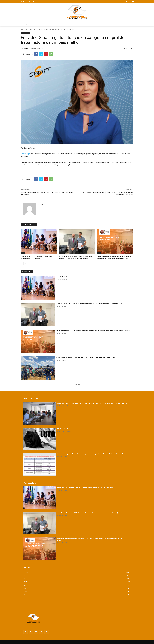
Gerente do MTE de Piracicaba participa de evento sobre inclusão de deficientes (84, 277)
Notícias (28, 33)
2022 (27, 30)
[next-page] (26, 263)
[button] (26, 24)
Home (23, 30)
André (27, 49)
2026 (23, 253)
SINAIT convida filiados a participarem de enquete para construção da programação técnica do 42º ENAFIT (94, 331)
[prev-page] (22, 263)
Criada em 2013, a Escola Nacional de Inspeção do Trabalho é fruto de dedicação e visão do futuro (92, 403)
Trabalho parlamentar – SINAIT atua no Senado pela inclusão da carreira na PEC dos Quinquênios (90, 304)
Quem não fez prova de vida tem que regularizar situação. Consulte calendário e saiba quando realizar (93, 454)
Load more (77, 385)
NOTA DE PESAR (63, 429)
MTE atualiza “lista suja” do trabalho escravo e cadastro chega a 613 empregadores (85, 357)
